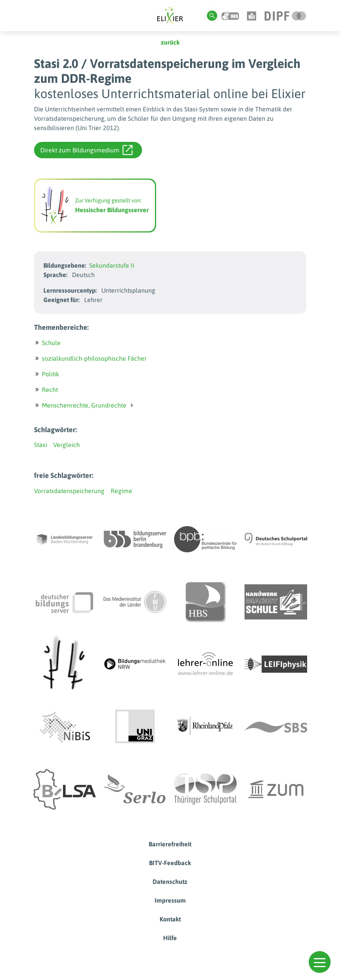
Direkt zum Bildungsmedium (86, 150)
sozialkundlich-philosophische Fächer (94, 358)
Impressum (170, 900)
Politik (50, 374)
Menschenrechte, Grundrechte (84, 405)
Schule (51, 343)
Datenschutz (170, 882)
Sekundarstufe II (112, 265)
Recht (50, 390)
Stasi (40, 445)
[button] (320, 962)
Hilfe (170, 938)
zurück (170, 42)
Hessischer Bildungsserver (112, 210)
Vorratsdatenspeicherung (69, 491)
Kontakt (170, 919)
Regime (121, 491)
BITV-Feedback (170, 863)
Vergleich (67, 445)
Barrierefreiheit (170, 844)
